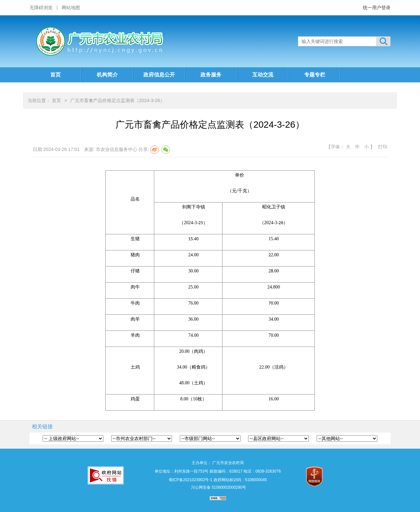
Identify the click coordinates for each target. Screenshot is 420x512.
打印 (383, 147)
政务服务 (211, 75)
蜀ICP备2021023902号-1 (190, 480)
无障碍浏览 (41, 8)
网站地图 (71, 8)
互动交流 (263, 75)
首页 (55, 75)
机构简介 (107, 75)
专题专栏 (315, 75)
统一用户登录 (377, 8)
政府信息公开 (159, 75)
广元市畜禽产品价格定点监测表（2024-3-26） (117, 100)
